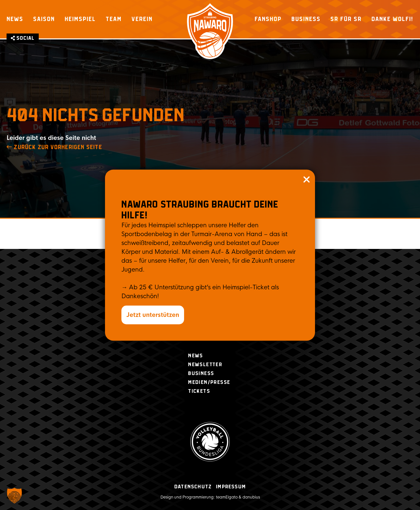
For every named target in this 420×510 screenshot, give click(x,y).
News (15, 19)
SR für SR (346, 19)
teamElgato (227, 497)
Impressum (231, 487)
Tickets (199, 391)
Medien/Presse (209, 382)
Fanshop (268, 19)
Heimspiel (80, 19)
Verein (142, 19)
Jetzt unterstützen (153, 315)
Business (306, 19)
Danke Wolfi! (392, 19)
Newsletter (205, 365)
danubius (251, 497)
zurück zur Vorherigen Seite (54, 147)
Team (114, 19)
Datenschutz (193, 487)
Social (23, 38)
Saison (44, 19)
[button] (14, 496)
